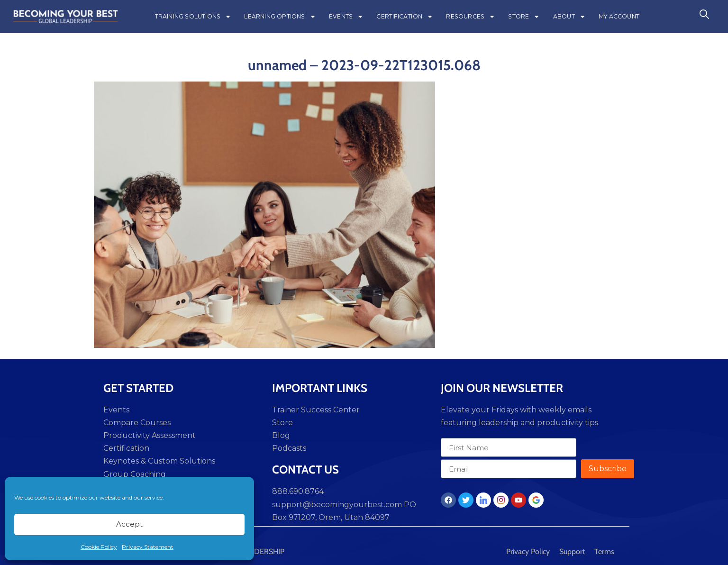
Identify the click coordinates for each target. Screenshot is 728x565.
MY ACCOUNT (619, 16)
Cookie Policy (99, 547)
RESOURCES (470, 17)
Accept (129, 524)
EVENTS (346, 17)
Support (572, 551)
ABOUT (569, 17)
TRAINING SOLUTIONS (193, 17)
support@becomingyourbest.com (337, 505)
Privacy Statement (148, 547)
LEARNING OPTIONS (280, 17)
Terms (604, 551)
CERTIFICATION (405, 17)
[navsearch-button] (704, 17)
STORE (524, 17)
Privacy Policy (528, 551)
